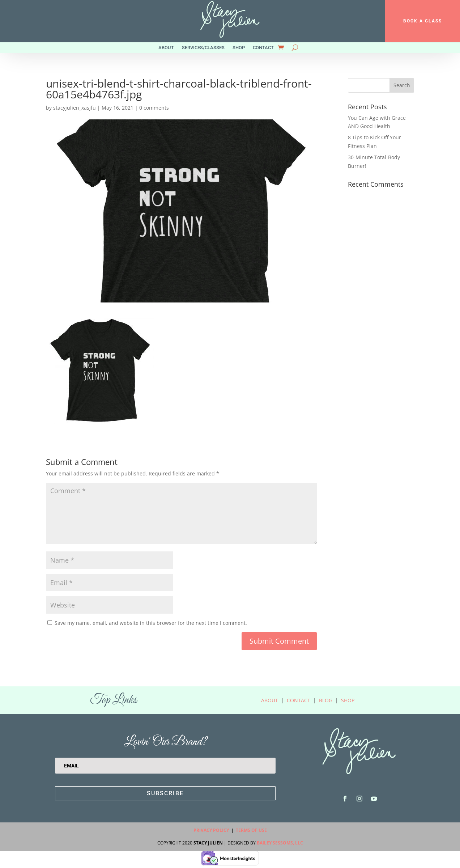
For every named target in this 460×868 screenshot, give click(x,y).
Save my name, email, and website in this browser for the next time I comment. (151, 623)
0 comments (154, 108)
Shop (239, 48)
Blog (326, 700)
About (166, 48)
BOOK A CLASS (423, 21)
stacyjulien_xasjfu (74, 108)
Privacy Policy (211, 830)
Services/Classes (203, 48)
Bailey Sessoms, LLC (280, 843)
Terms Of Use (251, 830)
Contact (263, 48)
